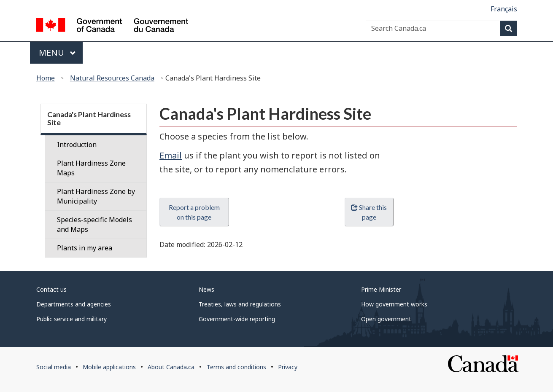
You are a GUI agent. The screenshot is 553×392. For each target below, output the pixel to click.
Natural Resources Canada (112, 78)
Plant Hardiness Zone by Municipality (96, 196)
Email (171, 155)
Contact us (51, 289)
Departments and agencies (74, 304)
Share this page (369, 212)
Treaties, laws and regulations (240, 304)
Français (504, 9)
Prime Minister (381, 289)
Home (46, 78)
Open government (386, 319)
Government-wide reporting (237, 319)
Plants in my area (85, 248)
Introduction (77, 145)
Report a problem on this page (194, 212)
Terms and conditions (236, 367)
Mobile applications (109, 367)
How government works (394, 304)
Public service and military (71, 319)
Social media (54, 367)
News (206, 289)
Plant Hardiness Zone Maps (91, 168)
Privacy (288, 367)
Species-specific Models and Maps (94, 224)
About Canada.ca (171, 367)
